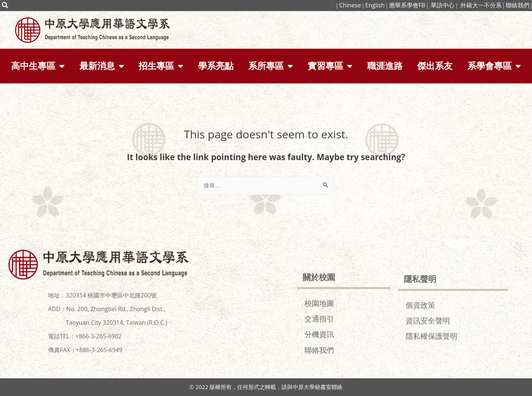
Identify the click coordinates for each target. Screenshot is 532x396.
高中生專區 (38, 66)
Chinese (349, 5)
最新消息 (102, 66)
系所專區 (271, 66)
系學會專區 (494, 66)
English (375, 5)
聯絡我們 (518, 5)
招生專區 (161, 66)
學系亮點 (216, 66)
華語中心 (443, 5)
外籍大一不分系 (481, 5)
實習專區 (330, 66)
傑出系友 (435, 66)
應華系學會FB (407, 5)
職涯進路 (385, 66)
